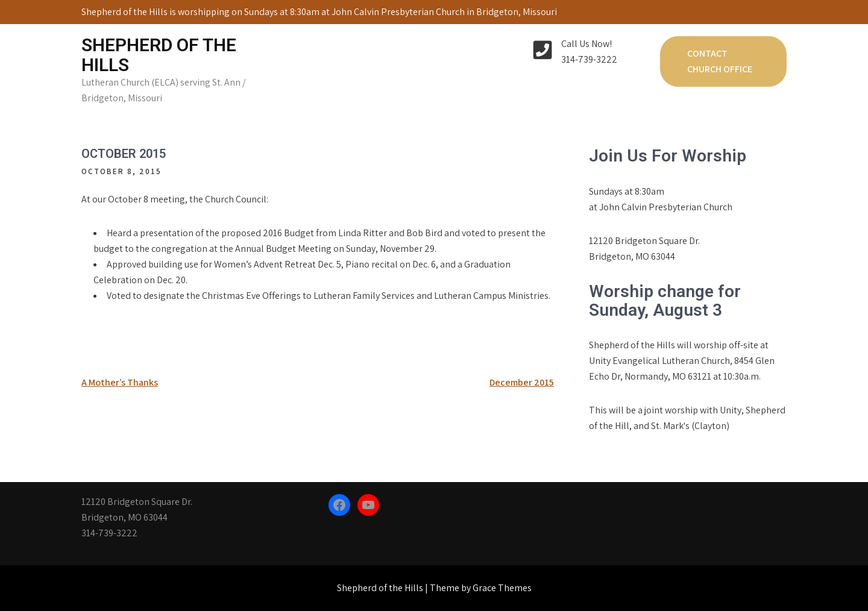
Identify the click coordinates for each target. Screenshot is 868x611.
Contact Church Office (720, 61)
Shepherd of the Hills (159, 55)
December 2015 (522, 382)
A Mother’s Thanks (120, 382)
